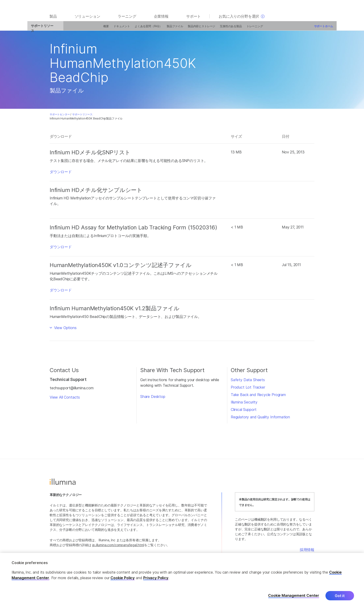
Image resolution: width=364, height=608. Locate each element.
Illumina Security (244, 404)
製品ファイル (156, 28)
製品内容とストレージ (183, 28)
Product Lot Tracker (248, 390)
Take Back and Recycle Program (258, 397)
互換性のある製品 (212, 28)
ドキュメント (103, 28)
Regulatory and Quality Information (260, 419)
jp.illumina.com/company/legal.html (118, 547)
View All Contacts (65, 400)
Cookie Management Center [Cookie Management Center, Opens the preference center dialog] (294, 596)
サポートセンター (60, 117)
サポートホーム (305, 28)
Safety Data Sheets (248, 382)
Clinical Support (244, 412)
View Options (65, 330)
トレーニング (236, 28)
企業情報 (161, 19)
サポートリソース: (83, 117)
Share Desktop (153, 399)
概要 (87, 28)
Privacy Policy (156, 579)
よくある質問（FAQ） (130, 28)
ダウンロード (61, 174)
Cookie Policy (123, 579)
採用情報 (307, 552)
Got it (340, 597)
